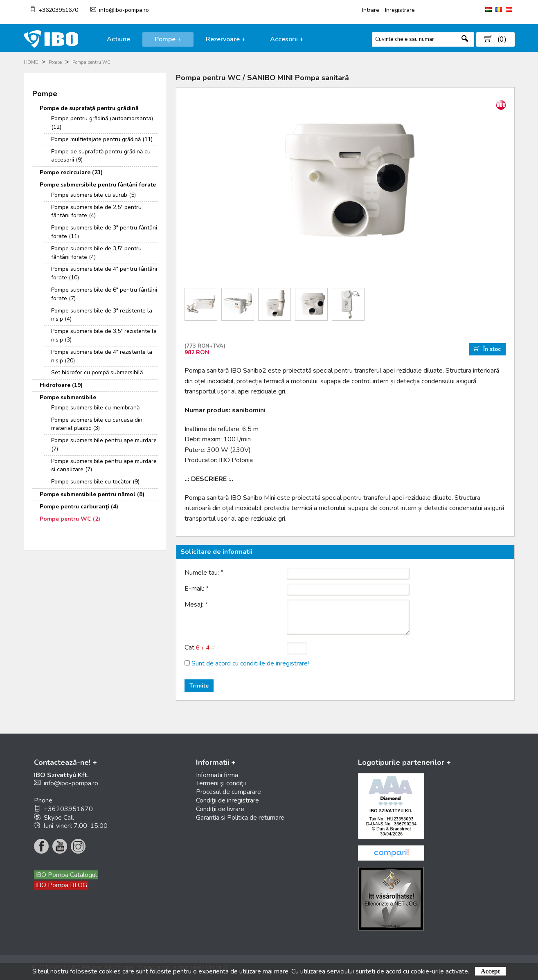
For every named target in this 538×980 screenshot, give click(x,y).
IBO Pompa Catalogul (66, 875)
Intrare (371, 10)
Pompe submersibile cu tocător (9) (95, 482)
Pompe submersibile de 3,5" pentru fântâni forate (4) (96, 253)
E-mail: (197, 589)
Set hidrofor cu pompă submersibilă (97, 372)
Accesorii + (287, 39)
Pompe (55, 62)
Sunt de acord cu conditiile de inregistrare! (250, 663)
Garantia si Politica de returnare (240, 818)
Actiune (118, 39)
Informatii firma (217, 775)
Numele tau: (204, 573)
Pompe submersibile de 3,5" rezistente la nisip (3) (104, 335)
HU (488, 10)
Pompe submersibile (68, 397)
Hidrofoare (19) (61, 385)
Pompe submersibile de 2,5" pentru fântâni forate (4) (96, 211)
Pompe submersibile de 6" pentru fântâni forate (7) (104, 294)
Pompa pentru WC (91, 62)
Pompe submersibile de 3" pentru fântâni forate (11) (104, 232)
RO (499, 10)
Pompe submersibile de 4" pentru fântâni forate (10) (104, 273)
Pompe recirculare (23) (71, 172)
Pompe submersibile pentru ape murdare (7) (104, 445)
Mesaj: (196, 605)
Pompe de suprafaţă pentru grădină (89, 108)
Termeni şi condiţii (221, 783)
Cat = (200, 647)
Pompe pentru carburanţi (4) (79, 507)
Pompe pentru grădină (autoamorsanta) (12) (102, 123)
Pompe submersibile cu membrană (95, 408)
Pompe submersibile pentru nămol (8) (92, 494)
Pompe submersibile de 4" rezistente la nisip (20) (102, 356)
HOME (31, 62)
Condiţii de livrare (220, 809)
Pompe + (168, 39)
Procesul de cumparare (228, 792)
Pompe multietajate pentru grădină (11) (102, 139)
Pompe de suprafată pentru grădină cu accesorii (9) (101, 156)
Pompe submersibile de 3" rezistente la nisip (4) (102, 315)
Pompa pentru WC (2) (70, 519)
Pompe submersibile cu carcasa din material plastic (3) (97, 424)
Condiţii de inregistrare (227, 800)
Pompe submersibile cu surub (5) (93, 195)
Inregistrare (400, 10)
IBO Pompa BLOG (61, 885)
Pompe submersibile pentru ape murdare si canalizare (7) (104, 465)
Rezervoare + (226, 39)
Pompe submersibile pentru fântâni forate (98, 185)
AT (509, 10)
